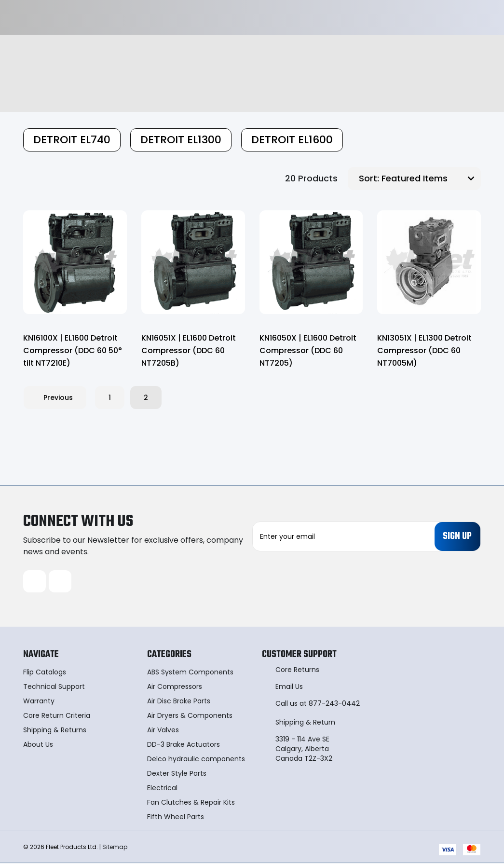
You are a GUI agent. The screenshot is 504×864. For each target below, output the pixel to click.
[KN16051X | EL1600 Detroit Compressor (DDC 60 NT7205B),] (193, 262)
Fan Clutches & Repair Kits (191, 803)
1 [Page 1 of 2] (110, 398)
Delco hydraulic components (196, 760)
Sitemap (115, 847)
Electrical (162, 789)
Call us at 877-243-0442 (318, 704)
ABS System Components (190, 673)
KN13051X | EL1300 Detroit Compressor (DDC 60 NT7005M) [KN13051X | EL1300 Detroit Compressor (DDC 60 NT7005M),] (424, 350)
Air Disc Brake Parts (179, 702)
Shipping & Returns (55, 731)
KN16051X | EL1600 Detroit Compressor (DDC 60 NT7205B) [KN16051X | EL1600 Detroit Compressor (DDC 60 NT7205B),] (189, 350)
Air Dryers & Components (190, 716)
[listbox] (430, 178)
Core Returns (297, 671)
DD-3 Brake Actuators (184, 745)
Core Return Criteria (57, 716)
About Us (38, 745)
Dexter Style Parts (177, 774)
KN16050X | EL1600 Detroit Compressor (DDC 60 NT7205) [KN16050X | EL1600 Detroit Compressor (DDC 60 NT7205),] (308, 350)
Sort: (369, 178)
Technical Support (54, 687)
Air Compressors (175, 687)
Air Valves (163, 731)
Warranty (39, 702)
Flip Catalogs (45, 673)
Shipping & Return (305, 723)
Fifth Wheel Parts (176, 818)
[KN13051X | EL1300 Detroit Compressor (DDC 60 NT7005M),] (429, 262)
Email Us (289, 687)
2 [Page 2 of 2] (146, 398)
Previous (55, 398)
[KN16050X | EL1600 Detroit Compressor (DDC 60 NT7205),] (311, 262)
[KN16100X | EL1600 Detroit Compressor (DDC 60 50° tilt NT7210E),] (75, 262)
